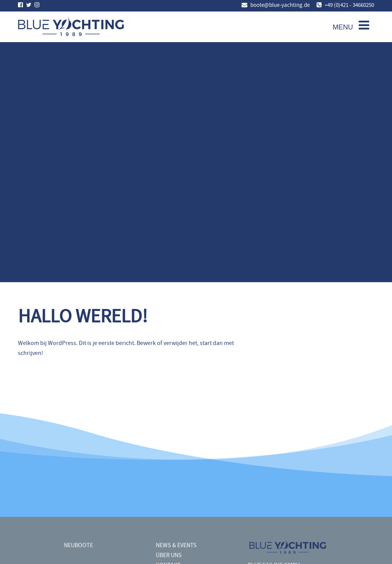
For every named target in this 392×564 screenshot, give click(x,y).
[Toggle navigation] (349, 26)
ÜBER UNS (169, 555)
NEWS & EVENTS (176, 545)
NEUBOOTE (78, 545)
